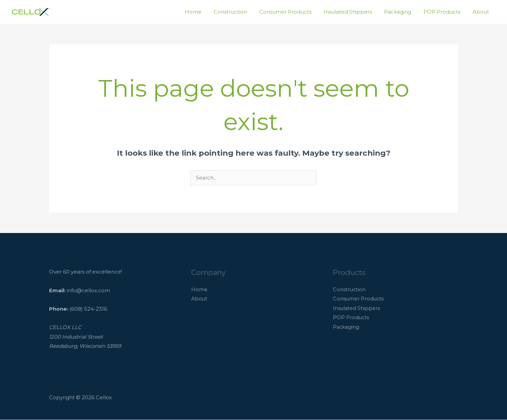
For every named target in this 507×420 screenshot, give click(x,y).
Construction (241, 12)
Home (206, 12)
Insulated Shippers (355, 12)
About (482, 12)
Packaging (403, 12)
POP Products (445, 12)
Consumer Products (294, 12)
